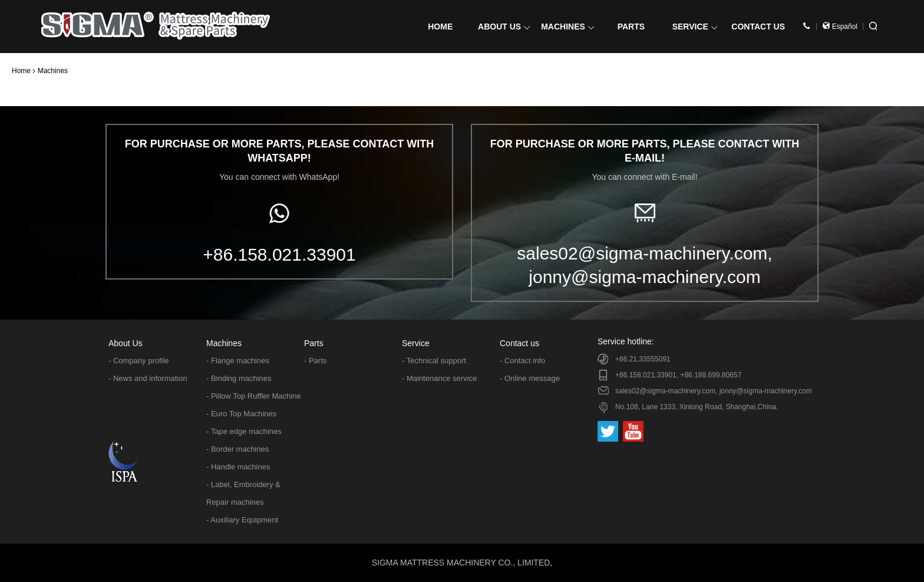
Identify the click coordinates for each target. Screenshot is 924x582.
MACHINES (567, 27)
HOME (440, 27)
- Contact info (522, 361)
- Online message (530, 378)
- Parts (315, 361)
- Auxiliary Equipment (242, 520)
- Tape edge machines (244, 431)
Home (21, 71)
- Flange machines (238, 361)
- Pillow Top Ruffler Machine (254, 396)
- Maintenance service (439, 378)
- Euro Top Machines (241, 414)
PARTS (631, 27)
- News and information (148, 378)
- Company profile (139, 361)
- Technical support (434, 361)
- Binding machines (239, 378)
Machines (53, 71)
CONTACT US (758, 27)
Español (840, 27)
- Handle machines (238, 467)
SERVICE (695, 27)
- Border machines (237, 449)
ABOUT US (504, 27)
